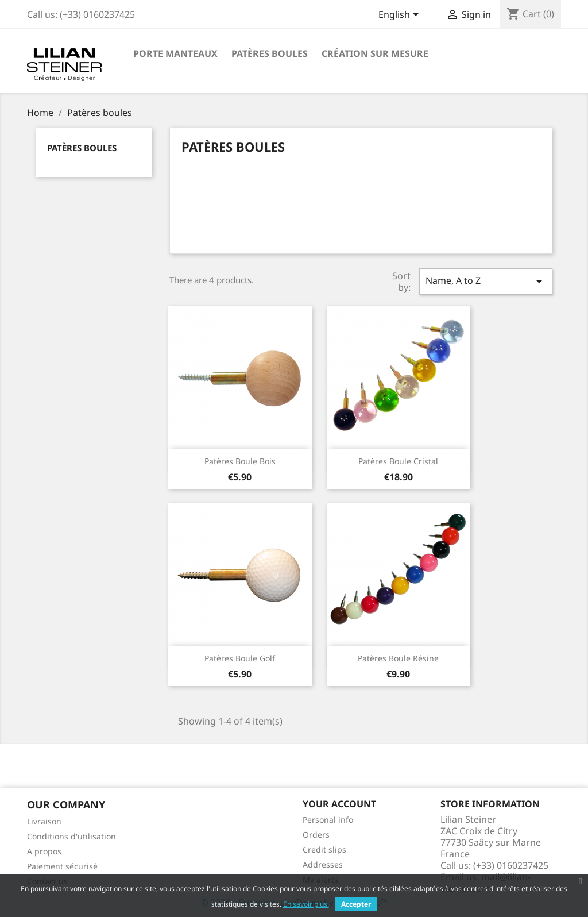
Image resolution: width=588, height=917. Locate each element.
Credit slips (324, 849)
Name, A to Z (486, 281)
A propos (44, 851)
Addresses (323, 864)
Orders (316, 835)
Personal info (328, 820)
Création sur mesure (375, 53)
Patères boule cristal (398, 461)
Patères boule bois (240, 461)
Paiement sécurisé (62, 866)
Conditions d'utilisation (71, 836)
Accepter (356, 904)
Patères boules (270, 53)
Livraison (44, 821)
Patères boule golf (240, 658)
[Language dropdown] (401, 16)
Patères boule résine (398, 658)
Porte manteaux (175, 53)
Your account (339, 804)
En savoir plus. (306, 904)
